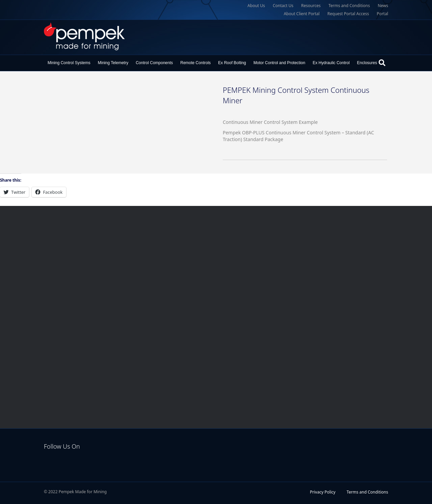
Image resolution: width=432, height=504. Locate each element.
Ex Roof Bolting (232, 63)
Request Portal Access (348, 14)
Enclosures (367, 63)
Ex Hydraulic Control (331, 63)
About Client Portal (302, 14)
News (383, 6)
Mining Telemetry (113, 63)
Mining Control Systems (69, 63)
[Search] (382, 63)
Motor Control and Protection (279, 63)
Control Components (154, 63)
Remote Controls (195, 63)
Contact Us (283, 6)
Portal (382, 14)
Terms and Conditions (349, 6)
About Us (256, 6)
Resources (311, 6)
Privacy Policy (323, 492)
